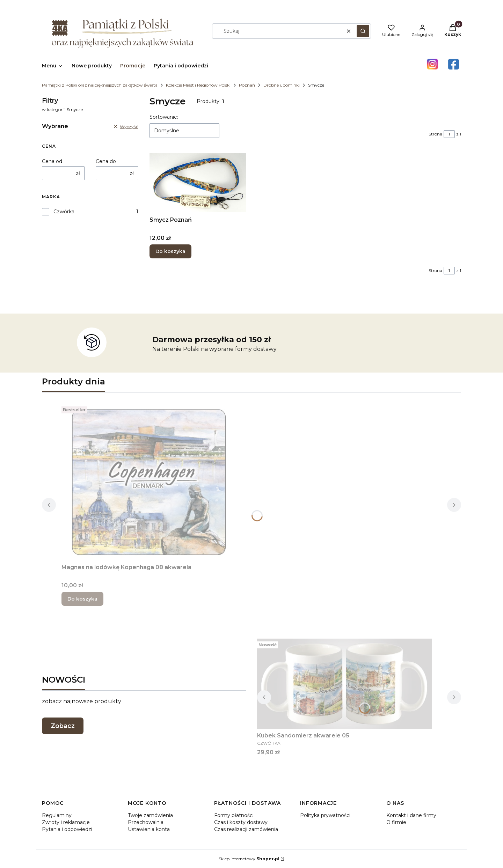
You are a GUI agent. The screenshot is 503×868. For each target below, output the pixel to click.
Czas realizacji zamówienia (246, 829)
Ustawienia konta (149, 829)
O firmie (396, 822)
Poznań (247, 85)
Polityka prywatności (325, 815)
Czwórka (64, 212)
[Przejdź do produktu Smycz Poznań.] (198, 183)
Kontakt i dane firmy (411, 815)
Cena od (52, 161)
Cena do (106, 161)
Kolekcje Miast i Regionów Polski (198, 85)
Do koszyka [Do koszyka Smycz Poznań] (170, 251)
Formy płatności (234, 815)
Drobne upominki (282, 85)
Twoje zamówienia (150, 815)
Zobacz (63, 726)
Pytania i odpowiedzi (67, 829)
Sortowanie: (164, 117)
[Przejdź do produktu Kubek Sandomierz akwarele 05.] (344, 684)
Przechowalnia (146, 822)
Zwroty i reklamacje (66, 822)
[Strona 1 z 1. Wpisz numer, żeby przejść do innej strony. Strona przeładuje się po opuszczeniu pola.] (449, 134)
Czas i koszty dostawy (241, 822)
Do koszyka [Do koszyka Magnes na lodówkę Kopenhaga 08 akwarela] (82, 599)
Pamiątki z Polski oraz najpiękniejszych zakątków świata (100, 85)
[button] (363, 31)
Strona (435, 134)
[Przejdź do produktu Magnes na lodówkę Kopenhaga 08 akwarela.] (149, 482)
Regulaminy (57, 815)
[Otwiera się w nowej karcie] (432, 64)
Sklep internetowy (249, 859)
